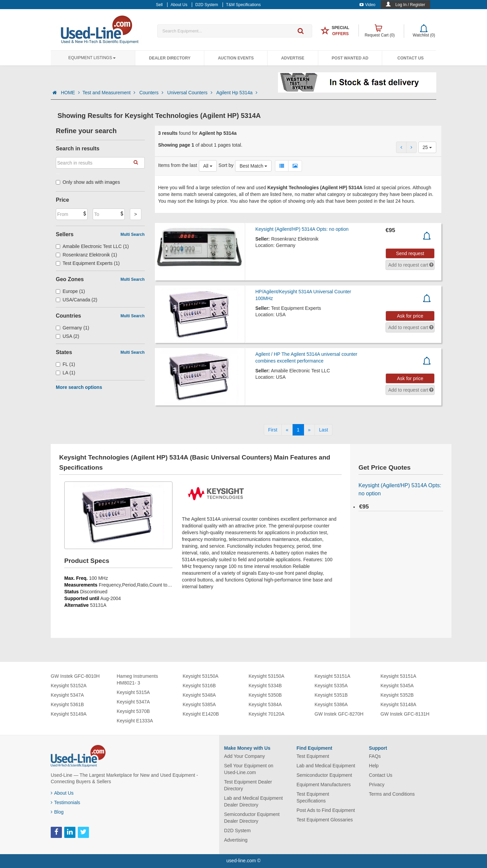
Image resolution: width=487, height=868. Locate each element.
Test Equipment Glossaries (325, 820)
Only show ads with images (88, 182)
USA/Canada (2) (77, 300)
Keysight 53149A (69, 714)
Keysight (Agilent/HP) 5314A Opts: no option (302, 229)
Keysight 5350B (265, 695)
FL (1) (65, 364)
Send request (410, 253)
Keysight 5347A (67, 695)
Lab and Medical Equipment (326, 766)
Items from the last (178, 165)
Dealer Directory (170, 58)
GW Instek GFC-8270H (339, 714)
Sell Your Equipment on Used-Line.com (249, 769)
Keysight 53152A (69, 686)
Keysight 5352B (397, 695)
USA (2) (67, 336)
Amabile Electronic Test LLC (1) (92, 246)
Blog (57, 812)
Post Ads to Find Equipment (326, 810)
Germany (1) (73, 328)
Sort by (226, 165)
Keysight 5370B (133, 711)
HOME (70, 93)
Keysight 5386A (331, 704)
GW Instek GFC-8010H (75, 676)
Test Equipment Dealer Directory (248, 785)
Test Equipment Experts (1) (88, 263)
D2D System (238, 830)
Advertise (293, 58)
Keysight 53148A (398, 704)
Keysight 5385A (199, 704)
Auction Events (236, 58)
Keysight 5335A (331, 686)
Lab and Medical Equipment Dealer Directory (254, 801)
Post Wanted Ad (350, 58)
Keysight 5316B (199, 686)
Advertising (236, 840)
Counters (152, 93)
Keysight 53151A (332, 676)
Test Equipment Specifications (313, 797)
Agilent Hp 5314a (237, 93)
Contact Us (411, 58)
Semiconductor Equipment (324, 775)
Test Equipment (313, 756)
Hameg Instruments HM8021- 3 (137, 679)
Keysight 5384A (265, 704)
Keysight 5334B (265, 686)
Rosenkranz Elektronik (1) (86, 255)
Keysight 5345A (397, 686)
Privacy (377, 785)
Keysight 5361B (67, 704)
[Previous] (287, 430)
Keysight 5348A (199, 695)
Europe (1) (70, 291)
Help (374, 766)
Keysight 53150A (201, 676)
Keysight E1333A (135, 721)
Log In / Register (410, 5)
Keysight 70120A (266, 714)
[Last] (323, 430)
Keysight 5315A (133, 692)
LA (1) (65, 373)
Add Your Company (245, 756)
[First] (273, 430)
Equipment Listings (92, 58)
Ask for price (410, 316)
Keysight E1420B (201, 714)
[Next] (309, 430)
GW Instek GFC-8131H (405, 714)
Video (367, 5)
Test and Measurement (110, 93)
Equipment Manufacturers (324, 785)
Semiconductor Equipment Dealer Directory (252, 818)
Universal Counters (191, 93)
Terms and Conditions (392, 794)
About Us (62, 793)
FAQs (375, 756)
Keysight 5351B (331, 695)
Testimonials (65, 802)
